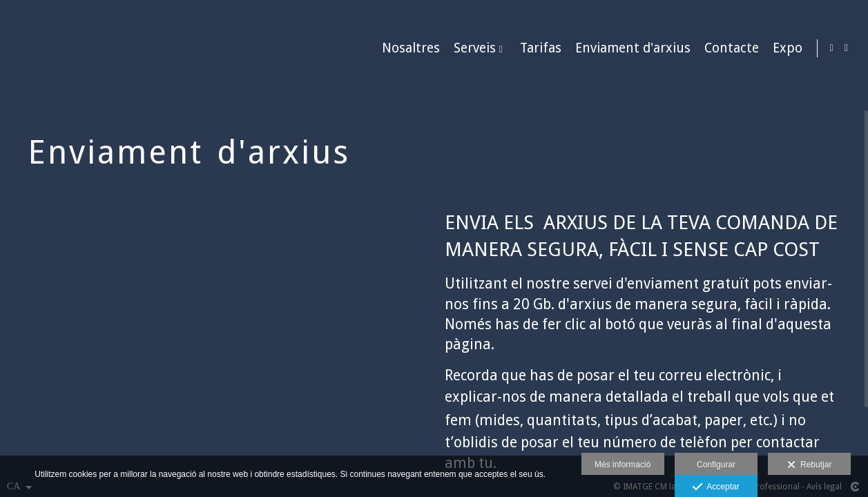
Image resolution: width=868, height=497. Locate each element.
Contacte (729, 49)
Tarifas (538, 49)
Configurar (716, 465)
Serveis (472, 49)
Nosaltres (408, 49)
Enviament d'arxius (630, 49)
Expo (785, 49)
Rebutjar (809, 465)
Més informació (623, 465)
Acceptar (716, 487)
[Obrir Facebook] (847, 48)
